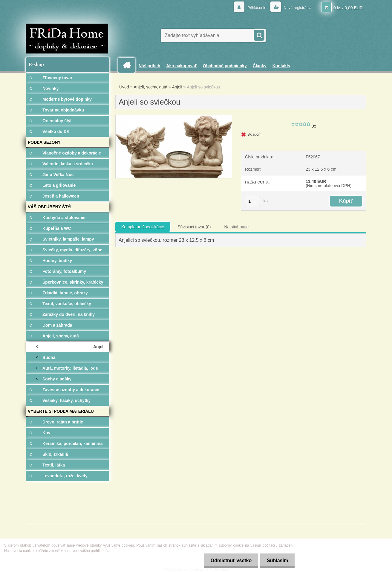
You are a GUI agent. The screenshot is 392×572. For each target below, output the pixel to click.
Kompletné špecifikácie (143, 227)
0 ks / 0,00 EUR (348, 7)
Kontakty (281, 66)
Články (260, 66)
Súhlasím (277, 560)
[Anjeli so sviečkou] (174, 117)
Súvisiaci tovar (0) (194, 227)
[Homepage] (129, 65)
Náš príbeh (149, 66)
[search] (259, 35)
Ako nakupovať (181, 66)
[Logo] (67, 39)
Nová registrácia (296, 7)
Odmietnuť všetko (228, 560)
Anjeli (177, 87)
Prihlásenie (253, 7)
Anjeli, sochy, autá (150, 87)
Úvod (124, 87)
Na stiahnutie (236, 227)
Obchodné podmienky (225, 66)
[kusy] (252, 201)
